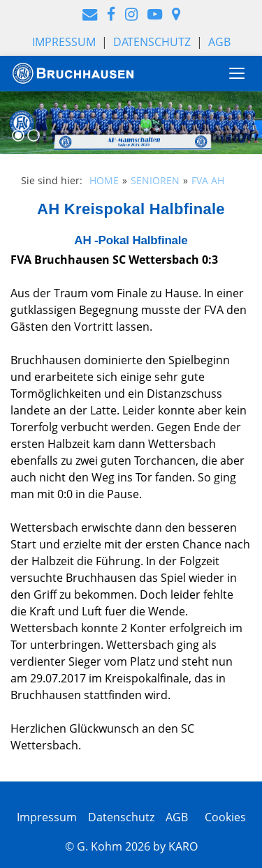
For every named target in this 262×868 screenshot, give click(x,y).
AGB (219, 42)
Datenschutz (152, 42)
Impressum (64, 42)
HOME (104, 180)
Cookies (223, 817)
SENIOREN (155, 180)
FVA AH (208, 180)
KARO (183, 846)
